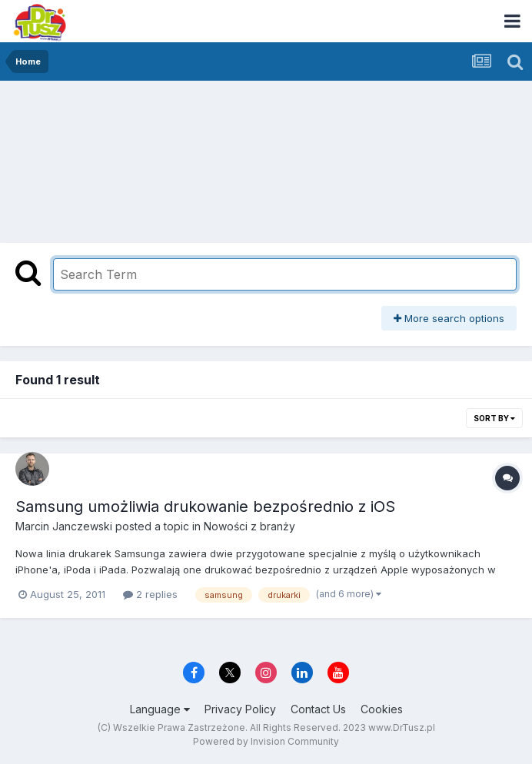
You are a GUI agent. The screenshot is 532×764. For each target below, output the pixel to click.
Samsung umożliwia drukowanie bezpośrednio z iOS (205, 507)
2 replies (150, 594)
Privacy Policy (240, 709)
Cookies (382, 709)
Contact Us (318, 709)
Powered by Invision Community (266, 741)
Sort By (494, 418)
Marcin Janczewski (64, 526)
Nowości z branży (249, 526)
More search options (449, 318)
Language (160, 709)
